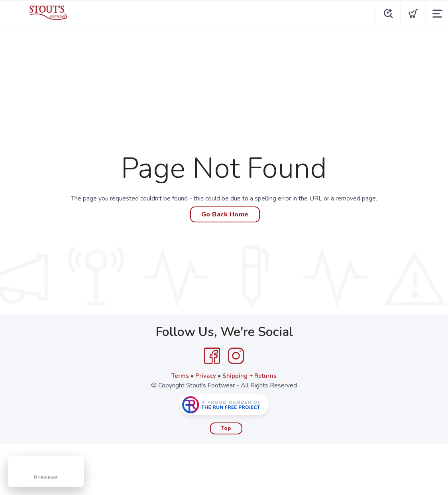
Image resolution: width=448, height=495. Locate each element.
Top (226, 428)
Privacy (205, 376)
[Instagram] (236, 356)
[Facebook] (212, 356)
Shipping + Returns (250, 376)
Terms (179, 376)
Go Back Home (225, 214)
